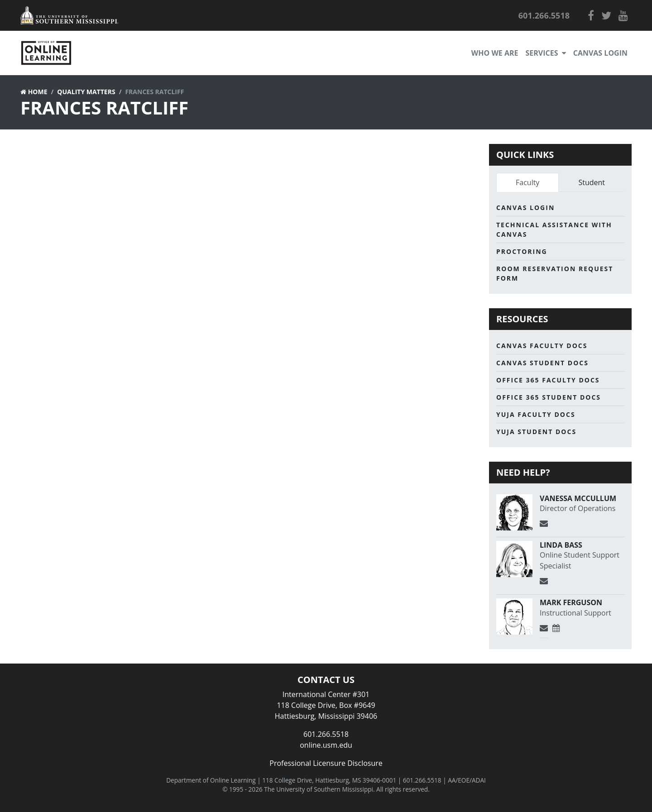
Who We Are (495, 53)
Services (546, 53)
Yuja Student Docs (536, 432)
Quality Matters (86, 92)
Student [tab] (592, 182)
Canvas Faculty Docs (542, 346)
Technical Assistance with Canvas (554, 229)
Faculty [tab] (527, 182)
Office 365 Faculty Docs (548, 380)
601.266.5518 (326, 734)
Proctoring (522, 251)
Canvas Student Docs (542, 363)
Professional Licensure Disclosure (326, 763)
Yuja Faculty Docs (536, 414)
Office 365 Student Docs (549, 397)
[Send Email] (544, 523)
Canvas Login (600, 53)
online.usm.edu (326, 745)
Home (38, 92)
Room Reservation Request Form (555, 273)
